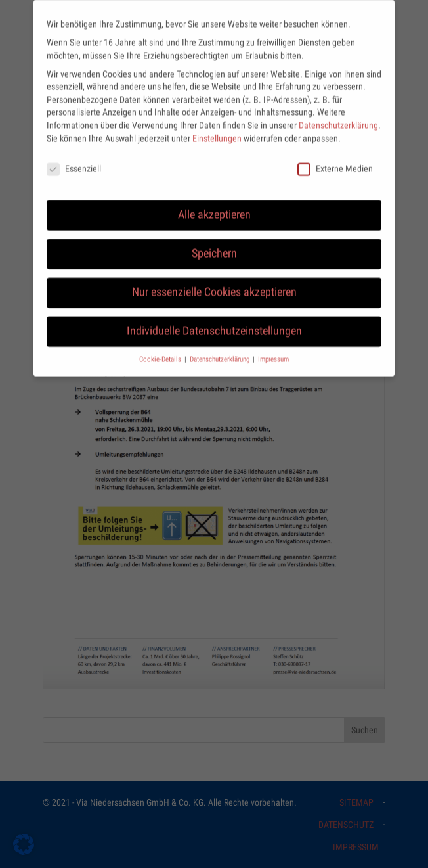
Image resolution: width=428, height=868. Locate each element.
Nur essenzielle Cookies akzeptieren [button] (214, 283)
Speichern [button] (214, 244)
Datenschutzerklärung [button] (221, 351)
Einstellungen (217, 129)
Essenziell (74, 160)
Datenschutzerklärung (338, 116)
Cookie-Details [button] (161, 351)
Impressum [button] (273, 351)
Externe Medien (335, 160)
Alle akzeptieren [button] (214, 206)
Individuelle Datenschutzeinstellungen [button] (214, 322)
